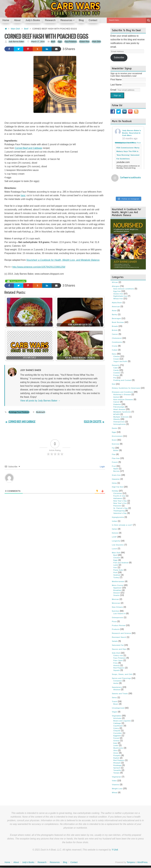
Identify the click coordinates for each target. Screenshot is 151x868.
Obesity (117, 419)
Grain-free (116, 475)
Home (7, 862)
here (23, 195)
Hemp (114, 482)
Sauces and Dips (119, 649)
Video (114, 780)
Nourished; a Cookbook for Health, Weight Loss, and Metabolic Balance (63, 260)
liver (115, 567)
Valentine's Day (120, 513)
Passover (117, 505)
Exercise (116, 443)
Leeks (116, 745)
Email (114, 90)
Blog (65, 862)
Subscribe (119, 57)
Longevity (116, 540)
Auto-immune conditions (124, 288)
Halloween (118, 498)
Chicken (117, 557)
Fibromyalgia (119, 406)
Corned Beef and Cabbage (28, 148)
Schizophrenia (120, 424)
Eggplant (117, 735)
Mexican (115, 599)
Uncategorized (118, 707)
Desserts (116, 365)
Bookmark (41, 412)
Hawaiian (116, 478)
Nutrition (116, 610)
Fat (113, 447)
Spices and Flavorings (121, 678)
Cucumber (118, 733)
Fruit (114, 466)
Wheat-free (118, 298)
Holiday (115, 490)
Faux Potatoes (71, 42)
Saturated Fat (118, 645)
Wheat (115, 792)
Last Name (116, 85)
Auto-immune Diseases (123, 399)
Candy (116, 370)
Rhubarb (117, 762)
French (115, 462)
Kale (115, 743)
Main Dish (15, 29)
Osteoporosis (119, 421)
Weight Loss (117, 788)
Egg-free (117, 291)
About (16, 862)
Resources (55, 862)
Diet (114, 384)
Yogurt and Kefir (120, 361)
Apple (116, 468)
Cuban (115, 349)
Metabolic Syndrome (122, 411)
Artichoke (117, 718)
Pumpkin (117, 755)
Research (42, 862)
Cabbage (117, 723)
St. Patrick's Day (121, 508)
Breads (115, 326)
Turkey (116, 577)
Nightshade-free (120, 296)
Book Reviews (118, 322)
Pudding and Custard (122, 380)
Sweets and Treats (120, 693)
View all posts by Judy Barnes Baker (40, 401)
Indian (115, 521)
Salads (115, 641)
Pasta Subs (118, 570)
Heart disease (119, 409)
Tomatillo (117, 770)
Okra (115, 750)
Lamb (116, 565)
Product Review (119, 625)
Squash (117, 670)
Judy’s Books (28, 862)
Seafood (117, 574)
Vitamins (116, 784)
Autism (116, 396)
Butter (116, 450)
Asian (114, 310)
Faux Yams (118, 660)
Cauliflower (118, 725)
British (115, 330)
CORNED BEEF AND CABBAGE (20, 422)
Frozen (116, 375)
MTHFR (117, 414)
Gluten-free (84, 42)
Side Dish (116, 653)
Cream (116, 358)
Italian (115, 529)
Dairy (114, 353)
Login (102, 467)
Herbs (116, 683)
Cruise (115, 346)
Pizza (114, 621)
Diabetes (117, 404)
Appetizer (117, 587)
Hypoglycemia (118, 517)
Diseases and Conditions (123, 391)
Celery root (118, 655)
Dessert (117, 592)
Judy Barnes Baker (16, 42)
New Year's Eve (120, 503)
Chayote (117, 730)
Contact (74, 862)
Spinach (117, 767)
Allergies (116, 286)
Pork (115, 572)
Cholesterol (117, 338)
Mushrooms (118, 748)
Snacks (116, 595)
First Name (116, 80)
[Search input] (127, 20)
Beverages (116, 318)
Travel (115, 701)
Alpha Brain (117, 302)
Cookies (117, 372)
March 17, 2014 (38, 42)
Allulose (117, 689)
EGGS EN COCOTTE (94, 422)
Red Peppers (119, 667)
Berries (116, 471)
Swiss (114, 697)
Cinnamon (118, 680)
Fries (116, 662)
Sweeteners (117, 687)
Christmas (118, 493)
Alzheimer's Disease (122, 394)
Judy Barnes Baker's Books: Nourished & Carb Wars (132, 133)
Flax (114, 454)
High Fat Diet (118, 486)
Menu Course (118, 585)
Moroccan (116, 603)
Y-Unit (115, 849)
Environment (117, 436)
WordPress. (143, 862)
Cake (116, 367)
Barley (115, 314)
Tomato (116, 772)
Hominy (117, 665)
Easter (115, 428)
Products (116, 629)
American (116, 306)
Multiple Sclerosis (121, 416)
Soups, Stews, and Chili (122, 674)
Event (114, 440)
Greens (116, 740)
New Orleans (117, 607)
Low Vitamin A (120, 613)
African (115, 282)
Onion (116, 752)
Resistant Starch (119, 637)
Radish (116, 757)
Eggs (60, 42)
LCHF (114, 536)
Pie (115, 377)
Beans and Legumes (122, 720)
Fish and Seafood (121, 562)
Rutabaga (118, 765)
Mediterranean (118, 581)
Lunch (115, 548)
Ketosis (115, 532)
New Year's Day (120, 500)
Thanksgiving (119, 510)
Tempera (131, 862)
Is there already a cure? (122, 525)
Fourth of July (119, 495)
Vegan (115, 711)
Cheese (117, 356)
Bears (116, 703)
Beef (26, 29)
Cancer (115, 334)
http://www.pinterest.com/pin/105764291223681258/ (39, 267)
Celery (116, 728)
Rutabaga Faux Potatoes (19, 412)
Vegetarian (117, 776)
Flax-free (116, 458)
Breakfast (117, 590)
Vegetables (117, 715)
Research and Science (122, 633)
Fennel (116, 738)
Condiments (117, 342)
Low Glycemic (118, 544)
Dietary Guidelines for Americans (126, 388)
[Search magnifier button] (148, 20)
